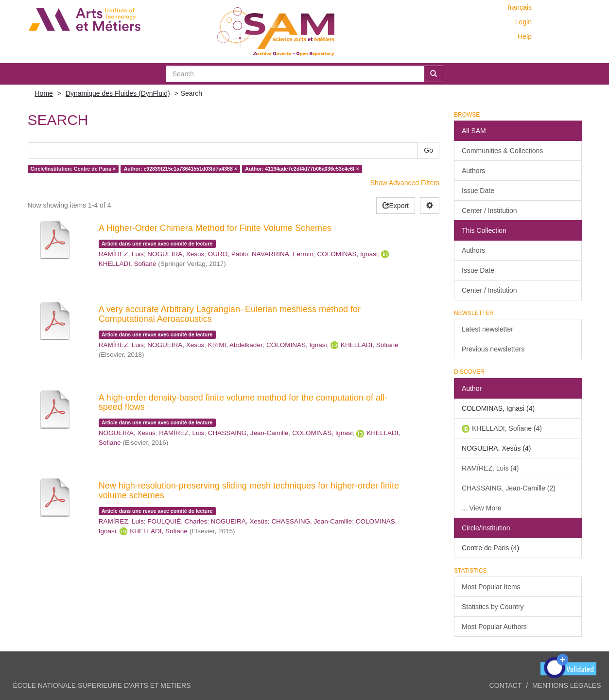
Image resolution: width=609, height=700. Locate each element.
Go (428, 150)
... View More (481, 508)
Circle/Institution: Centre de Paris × (73, 169)
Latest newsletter (487, 329)
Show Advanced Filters (405, 183)
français (520, 7)
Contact (506, 685)
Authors (473, 171)
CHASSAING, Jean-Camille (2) (509, 488)
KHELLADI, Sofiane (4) (507, 428)
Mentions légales (567, 685)
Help (525, 36)
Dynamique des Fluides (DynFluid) (118, 93)
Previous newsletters (493, 349)
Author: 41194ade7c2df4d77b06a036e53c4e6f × (302, 169)
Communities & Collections (502, 151)
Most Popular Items (491, 587)
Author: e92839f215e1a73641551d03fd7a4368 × (181, 169)
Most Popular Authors (494, 627)
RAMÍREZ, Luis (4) (490, 468)
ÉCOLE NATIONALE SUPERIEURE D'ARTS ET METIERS (102, 685)
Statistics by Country (493, 607)
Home (44, 93)
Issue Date (478, 191)
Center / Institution (489, 210)
